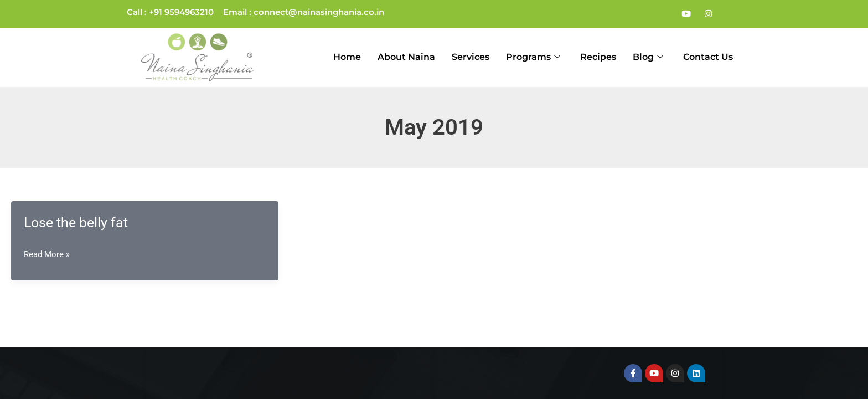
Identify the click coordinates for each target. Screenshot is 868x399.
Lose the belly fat (76, 222)
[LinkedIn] (730, 14)
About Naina (406, 57)
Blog (648, 57)
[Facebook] (664, 14)
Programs (533, 57)
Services (471, 57)
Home (347, 57)
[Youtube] (686, 14)
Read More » (47, 255)
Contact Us (708, 57)
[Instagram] (708, 14)
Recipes (598, 57)
